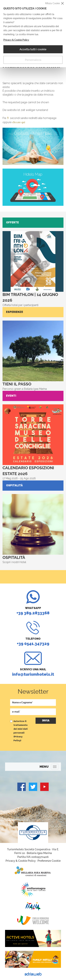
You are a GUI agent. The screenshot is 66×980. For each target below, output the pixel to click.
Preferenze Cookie (49, 861)
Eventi (11, 396)
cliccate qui (19, 122)
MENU (44, 767)
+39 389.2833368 (33, 603)
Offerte (12, 222)
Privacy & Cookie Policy (16, 40)
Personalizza (33, 60)
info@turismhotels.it (33, 664)
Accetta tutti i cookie (33, 49)
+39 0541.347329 (33, 633)
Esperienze (15, 312)
